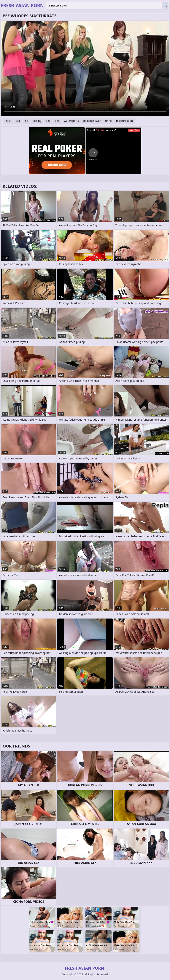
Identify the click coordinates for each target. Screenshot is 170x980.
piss (57, 121)
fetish (8, 121)
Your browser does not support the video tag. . (85, 68)
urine (108, 121)
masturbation (124, 121)
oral (18, 121)
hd (27, 121)
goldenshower (92, 121)
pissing (37, 121)
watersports (71, 121)
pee (48, 121)
